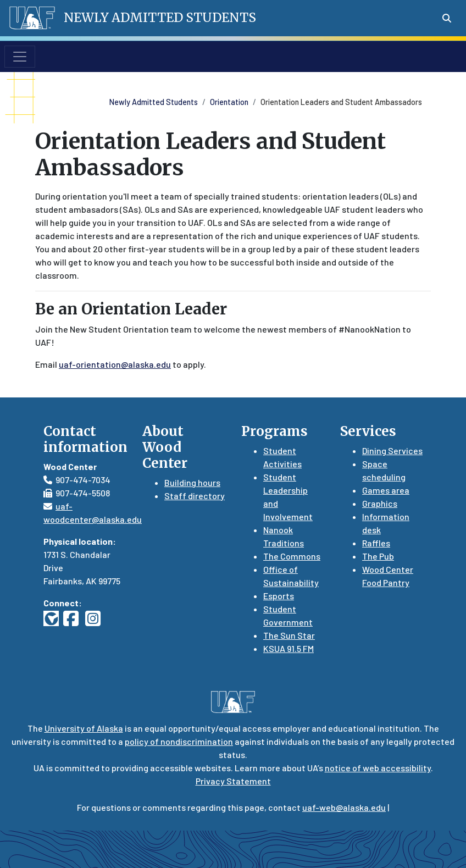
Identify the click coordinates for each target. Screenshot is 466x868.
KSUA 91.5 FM (289, 648)
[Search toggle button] (447, 18)
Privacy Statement (233, 781)
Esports (279, 596)
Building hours (192, 482)
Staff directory (195, 496)
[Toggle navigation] (20, 57)
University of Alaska (84, 728)
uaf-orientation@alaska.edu (115, 364)
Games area (386, 490)
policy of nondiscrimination (179, 741)
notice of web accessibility (378, 768)
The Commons (292, 556)
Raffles (376, 543)
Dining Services (392, 450)
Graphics (380, 503)
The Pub (378, 556)
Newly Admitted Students (154, 102)
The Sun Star (289, 635)
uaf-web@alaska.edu (344, 807)
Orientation (229, 102)
